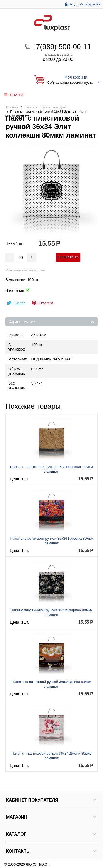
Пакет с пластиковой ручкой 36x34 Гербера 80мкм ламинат (51, 541)
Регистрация (90, 4)
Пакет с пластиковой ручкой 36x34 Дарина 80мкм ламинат (51, 612)
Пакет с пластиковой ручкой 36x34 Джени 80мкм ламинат (51, 756)
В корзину (68, 257)
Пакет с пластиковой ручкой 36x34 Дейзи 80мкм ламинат (52, 684)
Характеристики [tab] (52, 321)
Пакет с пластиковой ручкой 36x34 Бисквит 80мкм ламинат (51, 469)
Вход (72, 4)
